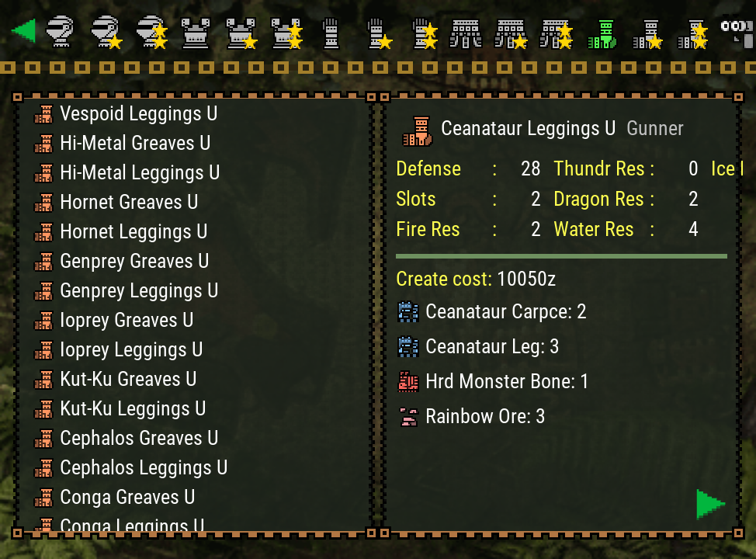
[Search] (736, 31)
